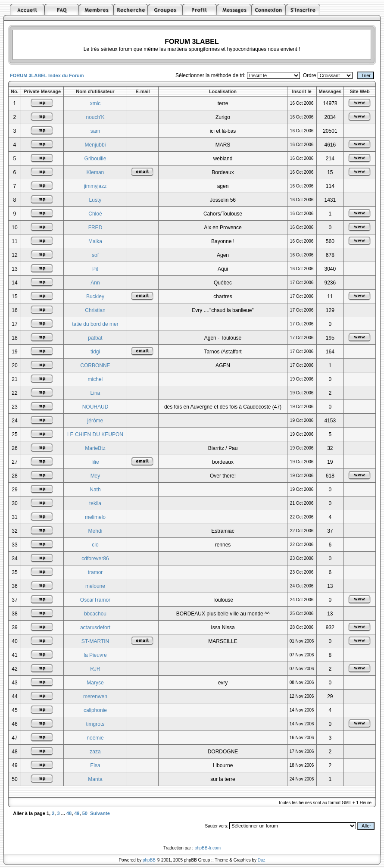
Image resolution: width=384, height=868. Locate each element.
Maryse (95, 683)
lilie (95, 462)
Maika (95, 241)
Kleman (95, 172)
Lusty (95, 200)
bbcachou (95, 614)
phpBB (149, 860)
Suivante (100, 813)
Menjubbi (95, 145)
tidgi (95, 352)
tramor (95, 572)
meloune (95, 586)
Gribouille (95, 159)
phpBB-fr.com (208, 848)
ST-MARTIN (95, 641)
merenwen (95, 696)
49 (77, 813)
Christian (95, 310)
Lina (95, 393)
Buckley (95, 297)
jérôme (95, 421)
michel (95, 379)
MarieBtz (95, 448)
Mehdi (95, 531)
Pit (95, 269)
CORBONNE (95, 365)
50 (85, 813)
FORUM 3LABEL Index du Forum (47, 75)
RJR (95, 669)
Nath (95, 490)
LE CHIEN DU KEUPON (95, 434)
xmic (95, 103)
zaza (95, 752)
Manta (95, 779)
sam (95, 131)
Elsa (95, 765)
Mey (95, 476)
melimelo (95, 517)
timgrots (95, 724)
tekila (95, 503)
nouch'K (95, 117)
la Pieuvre (95, 655)
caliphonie (95, 710)
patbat (95, 338)
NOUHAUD (95, 407)
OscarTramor (95, 600)
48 (69, 813)
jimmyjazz (95, 186)
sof (95, 255)
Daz (262, 860)
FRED (95, 228)
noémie (95, 738)
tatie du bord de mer (95, 324)
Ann (95, 283)
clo (95, 545)
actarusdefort (95, 628)
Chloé (95, 214)
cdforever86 (95, 559)
